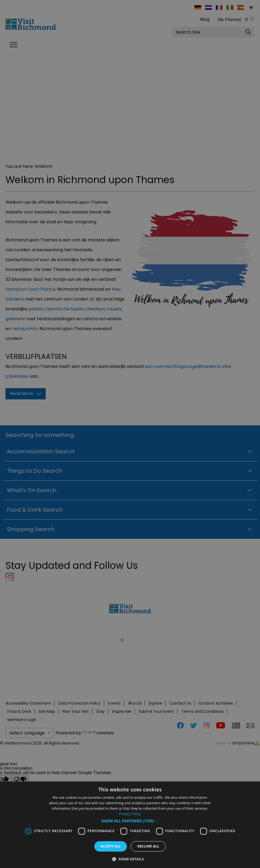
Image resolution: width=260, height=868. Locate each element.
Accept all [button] (111, 846)
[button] (130, 821)
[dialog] (130, 825)
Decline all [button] (148, 846)
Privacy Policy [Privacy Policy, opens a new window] (130, 814)
